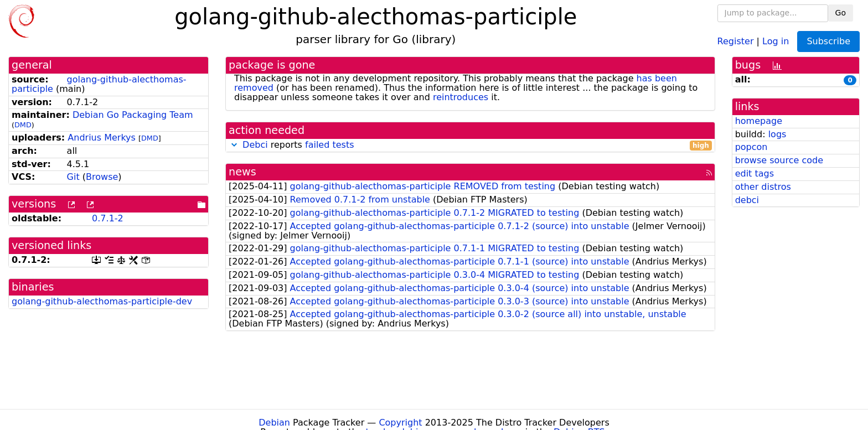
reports (470, 145)
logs (777, 134)
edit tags (755, 173)
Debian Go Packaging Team (133, 115)
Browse (102, 177)
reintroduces (461, 97)
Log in (776, 41)
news (242, 172)
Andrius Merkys (102, 138)
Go (841, 13)
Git (73, 177)
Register (736, 41)
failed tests (329, 145)
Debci (255, 145)
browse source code (779, 160)
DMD (23, 125)
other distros (763, 187)
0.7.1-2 (108, 218)
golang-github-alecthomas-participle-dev (102, 301)
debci (747, 200)
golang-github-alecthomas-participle (99, 84)
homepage (759, 121)
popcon (751, 147)
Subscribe (828, 41)
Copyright (400, 423)
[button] (234, 145)
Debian (274, 423)
